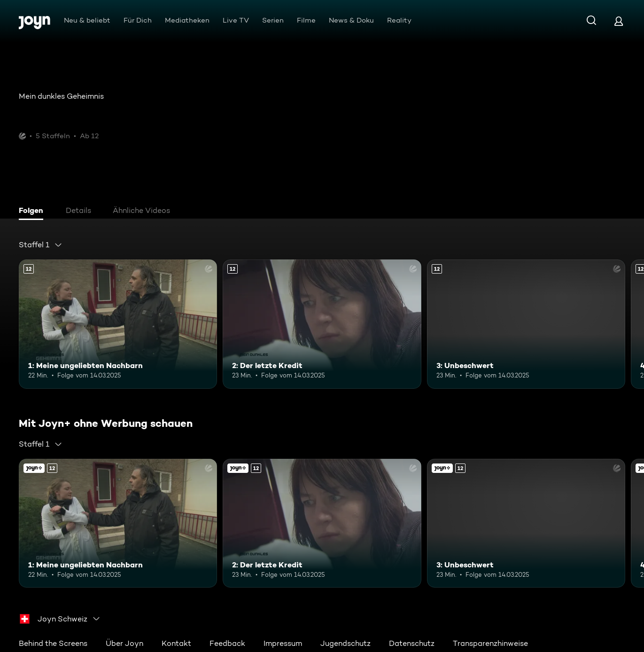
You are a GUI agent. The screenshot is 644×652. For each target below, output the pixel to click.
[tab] (33, 212)
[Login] (619, 21)
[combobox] (41, 245)
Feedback (227, 643)
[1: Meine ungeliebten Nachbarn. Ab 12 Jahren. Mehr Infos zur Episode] (118, 324)
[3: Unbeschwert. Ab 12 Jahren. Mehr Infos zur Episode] (526, 324)
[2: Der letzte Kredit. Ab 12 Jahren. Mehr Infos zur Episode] (322, 324)
